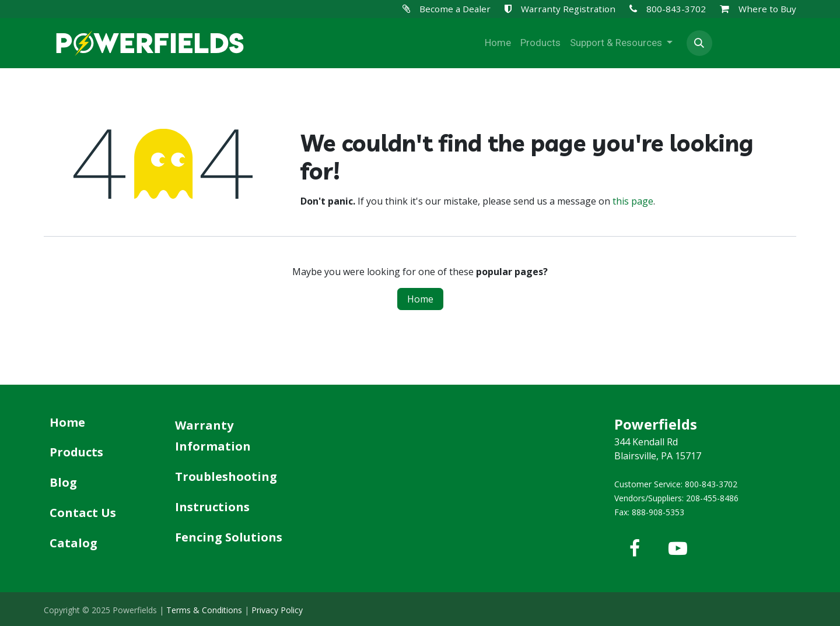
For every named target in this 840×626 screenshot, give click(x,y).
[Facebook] (635, 548)
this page (633, 201)
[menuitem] (498, 43)
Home (420, 299)
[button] (699, 43)
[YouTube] (678, 548)
